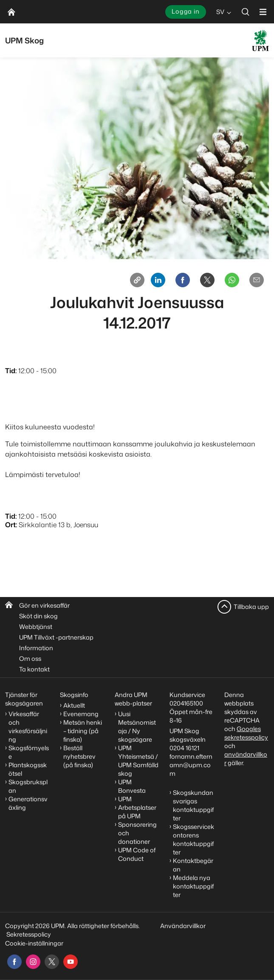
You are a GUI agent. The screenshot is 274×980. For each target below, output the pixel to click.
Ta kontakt (34, 669)
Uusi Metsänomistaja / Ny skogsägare (137, 727)
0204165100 (186, 703)
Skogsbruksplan (28, 786)
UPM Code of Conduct (137, 854)
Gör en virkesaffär (44, 605)
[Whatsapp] (232, 280)
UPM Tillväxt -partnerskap (56, 637)
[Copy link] (137, 280)
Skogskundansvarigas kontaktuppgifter (193, 805)
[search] (246, 12)
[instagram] (33, 962)
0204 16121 (184, 748)
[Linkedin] (158, 280)
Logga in (186, 11)
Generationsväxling (28, 803)
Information (36, 648)
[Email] (257, 280)
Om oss (30, 659)
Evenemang (81, 714)
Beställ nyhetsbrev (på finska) (79, 756)
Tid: (11, 371)
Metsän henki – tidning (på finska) (83, 731)
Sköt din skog (38, 616)
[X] (207, 280)
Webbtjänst (36, 627)
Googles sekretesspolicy (246, 733)
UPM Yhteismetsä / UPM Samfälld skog (138, 761)
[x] (52, 962)
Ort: (11, 525)
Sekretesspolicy (29, 934)
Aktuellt (74, 705)
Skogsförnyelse (29, 752)
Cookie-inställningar (34, 943)
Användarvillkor (184, 926)
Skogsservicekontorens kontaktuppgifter (193, 839)
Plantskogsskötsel (28, 769)
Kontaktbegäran (193, 865)
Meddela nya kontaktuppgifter (193, 886)
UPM (125, 799)
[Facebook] (183, 280)
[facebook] (14, 962)
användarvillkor (246, 759)
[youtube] (71, 962)
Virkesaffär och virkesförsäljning (28, 727)
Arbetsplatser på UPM (137, 812)
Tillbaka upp (251, 607)
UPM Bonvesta (132, 786)
